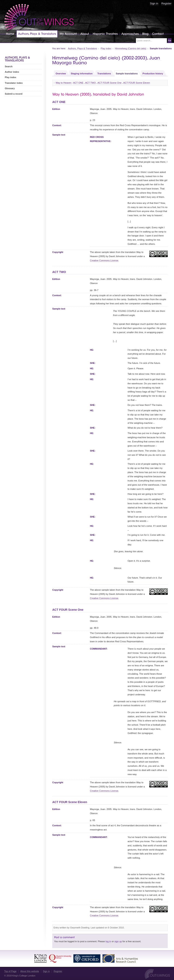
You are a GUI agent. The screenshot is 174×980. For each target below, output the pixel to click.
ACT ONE (78, 83)
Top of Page (10, 971)
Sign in (154, 3)
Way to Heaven (64, 83)
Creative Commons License (104, 260)
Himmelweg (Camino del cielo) (130, 48)
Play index (106, 48)
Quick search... (145, 41)
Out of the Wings (39, 18)
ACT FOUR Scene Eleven (137, 83)
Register (166, 3)
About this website (30, 971)
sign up (118, 941)
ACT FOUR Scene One (109, 83)
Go (170, 40)
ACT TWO (90, 83)
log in (108, 941)
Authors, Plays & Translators (83, 48)
